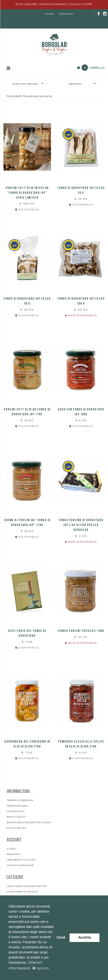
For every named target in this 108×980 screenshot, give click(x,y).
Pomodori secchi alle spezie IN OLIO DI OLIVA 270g (81, 744)
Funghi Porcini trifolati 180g (81, 631)
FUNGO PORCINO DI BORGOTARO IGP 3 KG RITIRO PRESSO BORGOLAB (81, 525)
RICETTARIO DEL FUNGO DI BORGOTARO (27, 633)
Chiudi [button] (61, 938)
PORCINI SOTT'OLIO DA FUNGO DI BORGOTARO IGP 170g (27, 412)
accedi (49, 14)
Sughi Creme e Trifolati (22, 892)
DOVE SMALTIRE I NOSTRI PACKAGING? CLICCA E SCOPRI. (54, 4)
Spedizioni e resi (17, 806)
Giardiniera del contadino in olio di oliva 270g (27, 744)
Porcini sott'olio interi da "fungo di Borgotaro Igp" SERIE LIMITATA (27, 193)
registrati (66, 14)
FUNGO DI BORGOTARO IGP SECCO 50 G (27, 301)
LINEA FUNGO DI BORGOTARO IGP (27, 886)
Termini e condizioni (20, 800)
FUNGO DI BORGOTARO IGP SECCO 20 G (81, 190)
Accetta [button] (85, 938)
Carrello (91, 68)
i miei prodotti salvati (21, 860)
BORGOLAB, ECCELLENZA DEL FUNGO (29, 823)
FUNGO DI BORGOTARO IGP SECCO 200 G (81, 301)
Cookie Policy (16, 811)
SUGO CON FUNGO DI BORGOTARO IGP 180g (81, 412)
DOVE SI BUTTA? (16, 828)
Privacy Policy (16, 817)
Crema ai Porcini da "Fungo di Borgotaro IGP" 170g (27, 523)
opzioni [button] (41, 968)
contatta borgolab (20, 865)
